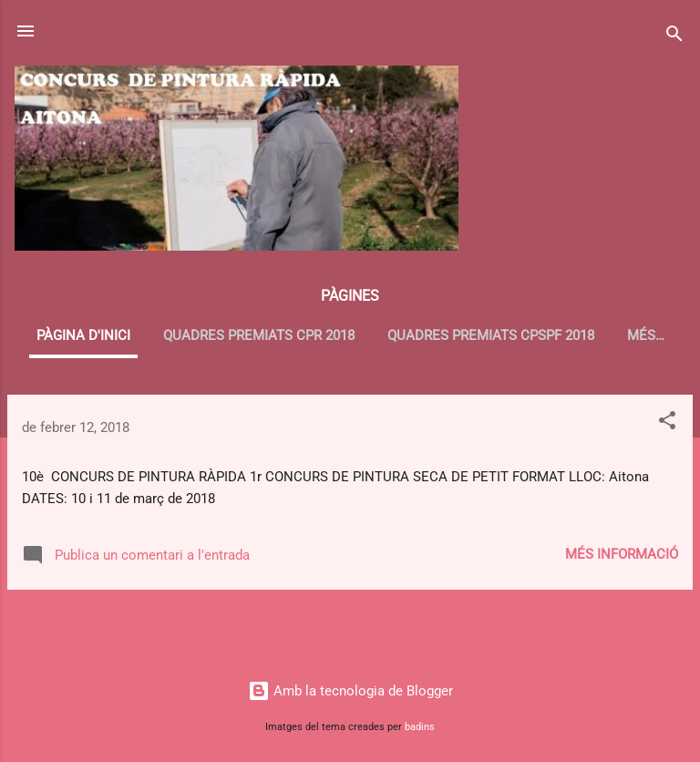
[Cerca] (674, 37)
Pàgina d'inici (83, 335)
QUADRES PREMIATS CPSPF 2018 (491, 335)
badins (420, 727)
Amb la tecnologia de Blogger (350, 691)
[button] (667, 423)
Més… (646, 335)
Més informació (622, 554)
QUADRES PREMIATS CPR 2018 (259, 335)
